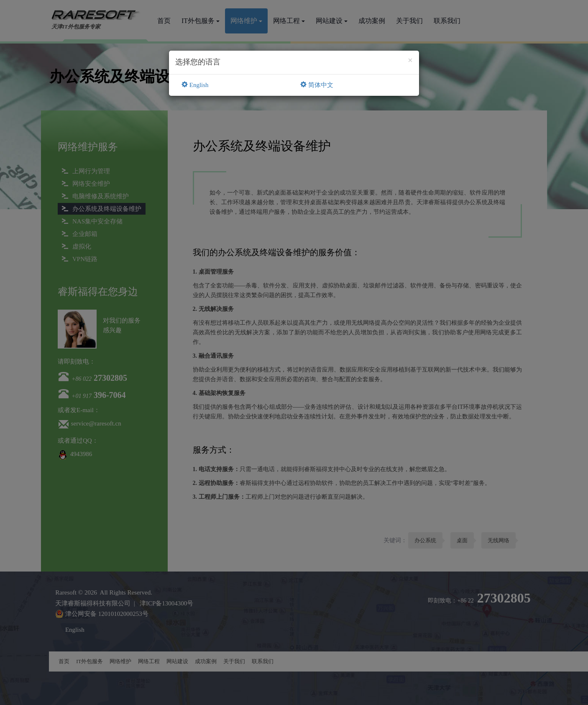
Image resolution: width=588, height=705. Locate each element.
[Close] (410, 60)
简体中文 (317, 85)
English (195, 85)
